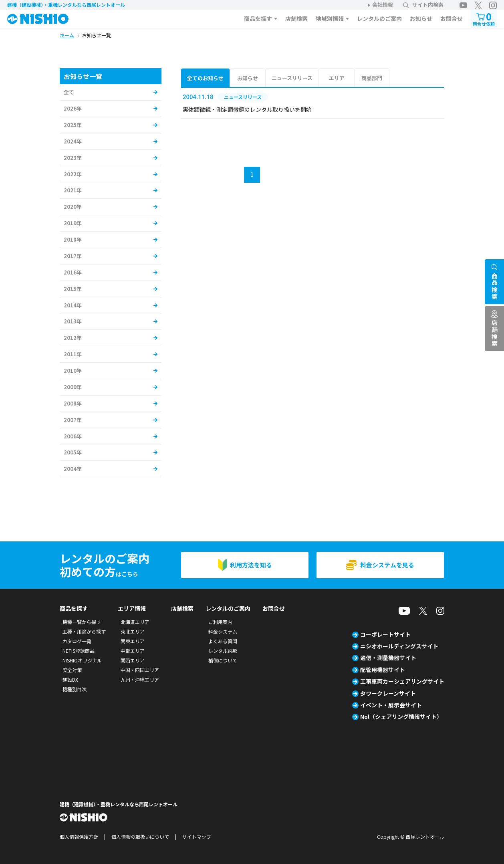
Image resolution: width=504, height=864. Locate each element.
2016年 (73, 272)
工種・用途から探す (84, 631)
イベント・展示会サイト (391, 705)
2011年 (73, 354)
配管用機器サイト (383, 670)
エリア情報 (132, 608)
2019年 (73, 223)
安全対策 (72, 670)
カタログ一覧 (77, 641)
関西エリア (133, 660)
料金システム (223, 631)
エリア (337, 78)
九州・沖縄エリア (140, 679)
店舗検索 (296, 18)
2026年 (73, 108)
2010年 (73, 370)
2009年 (73, 387)
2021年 (73, 190)
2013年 (73, 321)
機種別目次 (75, 689)
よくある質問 (223, 641)
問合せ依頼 (484, 18)
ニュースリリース (292, 78)
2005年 (73, 452)
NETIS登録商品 (79, 651)
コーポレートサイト (385, 634)
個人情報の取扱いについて (140, 837)
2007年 (73, 420)
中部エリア (133, 651)
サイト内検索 (423, 5)
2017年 (73, 256)
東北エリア (133, 631)
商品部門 (372, 78)
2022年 (73, 174)
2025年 (73, 125)
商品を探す (258, 18)
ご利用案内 (220, 622)
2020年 (73, 207)
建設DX (70, 679)
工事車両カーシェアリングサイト (402, 681)
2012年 (73, 338)
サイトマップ (197, 837)
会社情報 (383, 5)
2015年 (73, 289)
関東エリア (133, 641)
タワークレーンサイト (388, 693)
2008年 (73, 403)
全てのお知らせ (205, 78)
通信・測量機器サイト (388, 658)
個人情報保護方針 (79, 837)
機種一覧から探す (82, 622)
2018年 (73, 239)
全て (69, 92)
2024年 (73, 141)
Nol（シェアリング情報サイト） (401, 717)
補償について (223, 660)
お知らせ (421, 18)
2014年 (73, 305)
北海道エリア (135, 622)
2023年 (73, 158)
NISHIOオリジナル (82, 660)
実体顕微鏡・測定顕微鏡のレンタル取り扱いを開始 (247, 109)
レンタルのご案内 (379, 18)
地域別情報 (330, 18)
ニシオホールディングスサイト (399, 646)
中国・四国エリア (140, 670)
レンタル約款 (223, 651)
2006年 (73, 436)
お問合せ (452, 18)
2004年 (73, 469)
